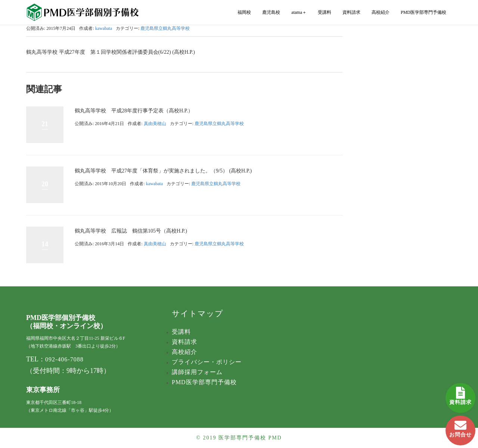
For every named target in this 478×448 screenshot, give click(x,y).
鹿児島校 (271, 12)
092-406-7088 (64, 359)
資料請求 (460, 394)
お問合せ (460, 427)
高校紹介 (381, 12)
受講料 (325, 12)
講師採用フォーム (197, 372)
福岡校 (244, 12)
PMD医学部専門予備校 (423, 12)
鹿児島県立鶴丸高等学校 (165, 28)
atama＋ (299, 12)
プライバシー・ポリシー (207, 362)
